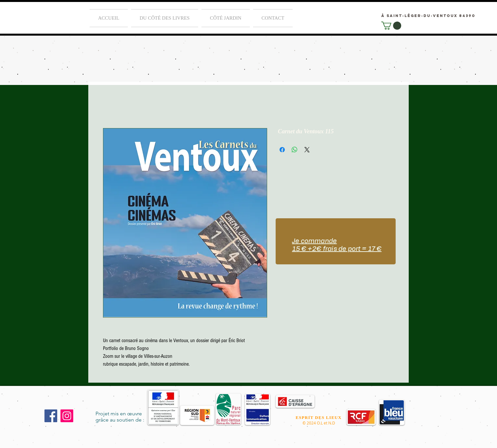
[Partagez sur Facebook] (282, 150)
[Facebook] (51, 416)
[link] (391, 26)
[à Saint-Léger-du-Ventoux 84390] (428, 16)
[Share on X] (307, 150)
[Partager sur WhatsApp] (295, 150)
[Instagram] (67, 416)
